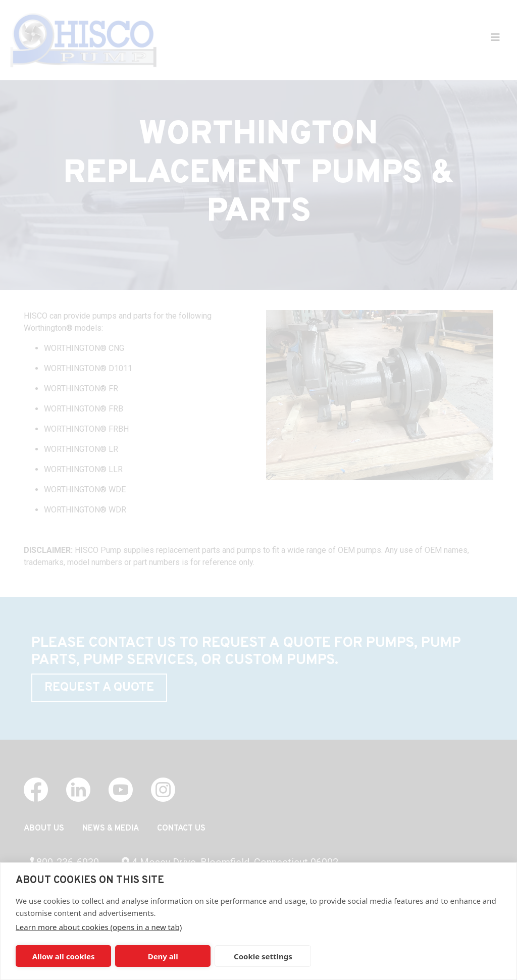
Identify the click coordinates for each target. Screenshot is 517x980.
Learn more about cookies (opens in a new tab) (99, 927)
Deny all (163, 956)
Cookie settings (263, 956)
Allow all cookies (64, 956)
